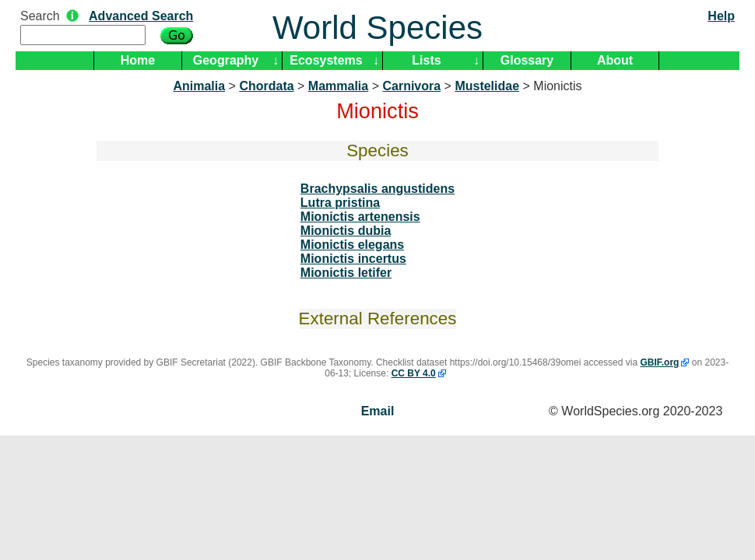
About (615, 60)
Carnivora (411, 86)
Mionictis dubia (346, 231)
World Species (377, 28)
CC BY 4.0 (414, 373)
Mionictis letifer (346, 273)
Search (40, 16)
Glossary (527, 60)
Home (138, 60)
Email (378, 411)
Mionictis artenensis (360, 217)
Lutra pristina (340, 203)
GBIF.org (659, 362)
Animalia (199, 86)
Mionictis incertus (353, 259)
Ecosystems (326, 60)
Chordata (266, 86)
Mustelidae (487, 86)
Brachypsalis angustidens (377, 189)
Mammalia (338, 86)
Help (721, 16)
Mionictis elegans (352, 245)
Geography (226, 60)
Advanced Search (141, 16)
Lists (426, 60)
